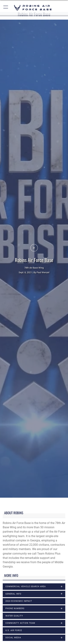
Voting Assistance (14, 606)
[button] (6, 8)
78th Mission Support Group (21, 631)
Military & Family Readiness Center (25, 555)
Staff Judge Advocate (17, 593)
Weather (8, 615)
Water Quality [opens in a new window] (14, 439)
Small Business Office (17, 588)
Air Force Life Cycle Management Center (28, 486)
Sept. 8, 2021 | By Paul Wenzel (34, 184)
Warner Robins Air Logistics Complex (26, 610)
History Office (11, 533)
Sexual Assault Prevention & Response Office (32, 584)
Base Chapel (11, 495)
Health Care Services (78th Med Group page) (31, 529)
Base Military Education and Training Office (30, 499)
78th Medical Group (15, 635)
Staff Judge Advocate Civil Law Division (28, 597)
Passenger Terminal (15, 564)
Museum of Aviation (16, 559)
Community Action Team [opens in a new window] (20, 446)
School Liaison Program (18, 580)
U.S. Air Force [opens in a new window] (14, 454)
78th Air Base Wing (15, 626)
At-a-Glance (10, 490)
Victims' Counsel (13, 602)
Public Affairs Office (16, 568)
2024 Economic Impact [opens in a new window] (19, 424)
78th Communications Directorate (24, 639)
